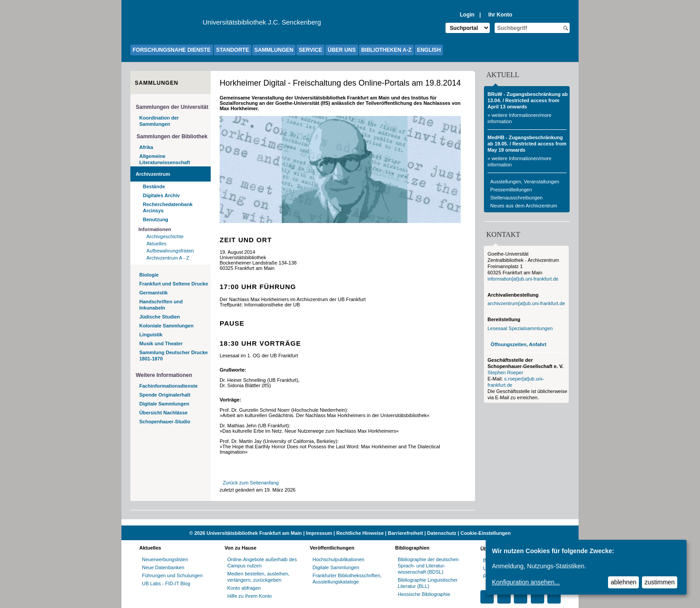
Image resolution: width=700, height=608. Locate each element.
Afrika (146, 147)
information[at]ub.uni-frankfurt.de (523, 279)
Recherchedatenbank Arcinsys (168, 207)
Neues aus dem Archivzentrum (524, 206)
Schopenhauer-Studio (165, 422)
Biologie (149, 275)
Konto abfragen (244, 588)
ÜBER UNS (342, 50)
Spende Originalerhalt (165, 395)
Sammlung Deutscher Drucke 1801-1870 (173, 356)
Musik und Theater (161, 343)
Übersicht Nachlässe (163, 413)
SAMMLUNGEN (274, 50)
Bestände (154, 186)
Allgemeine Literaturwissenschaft (165, 159)
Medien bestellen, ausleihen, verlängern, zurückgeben (258, 577)
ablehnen (624, 582)
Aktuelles (156, 244)
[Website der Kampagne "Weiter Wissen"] (350, 522)
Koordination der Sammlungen (159, 121)
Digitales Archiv (161, 195)
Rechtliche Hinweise (360, 533)
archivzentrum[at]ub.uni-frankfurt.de (526, 303)
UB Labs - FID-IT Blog (166, 583)
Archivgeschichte (165, 236)
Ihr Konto (500, 15)
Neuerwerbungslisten (165, 559)
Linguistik (151, 335)
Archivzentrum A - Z (168, 258)
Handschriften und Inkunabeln (161, 305)
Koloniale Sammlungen (167, 326)
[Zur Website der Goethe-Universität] (167, 25)
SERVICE (310, 50)
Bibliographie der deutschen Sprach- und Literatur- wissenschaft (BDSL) (428, 566)
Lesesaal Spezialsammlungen (520, 328)
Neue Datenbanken (163, 567)
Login (467, 15)
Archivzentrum (153, 174)
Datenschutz (442, 533)
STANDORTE (233, 50)
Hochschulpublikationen (338, 559)
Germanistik (154, 293)
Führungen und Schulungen (172, 575)
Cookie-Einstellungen (485, 533)
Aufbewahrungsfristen (170, 251)
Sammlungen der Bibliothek (172, 136)
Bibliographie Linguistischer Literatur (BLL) (428, 583)
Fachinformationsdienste (169, 386)
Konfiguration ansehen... (526, 582)
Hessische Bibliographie (424, 594)
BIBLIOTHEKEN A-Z (386, 50)
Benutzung (156, 219)
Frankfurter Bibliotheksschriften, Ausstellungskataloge (347, 579)
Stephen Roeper (505, 372)
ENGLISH (429, 50)
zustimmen (660, 582)
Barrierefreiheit (406, 533)
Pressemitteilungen (511, 190)
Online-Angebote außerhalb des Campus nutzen (262, 563)
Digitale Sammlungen (164, 404)
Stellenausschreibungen (516, 198)
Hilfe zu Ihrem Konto (250, 596)
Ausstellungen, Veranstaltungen (525, 182)
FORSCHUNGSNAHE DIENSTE (172, 50)
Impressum (319, 533)
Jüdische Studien (160, 317)
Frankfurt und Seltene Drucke (174, 284)
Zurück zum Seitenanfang (251, 483)
